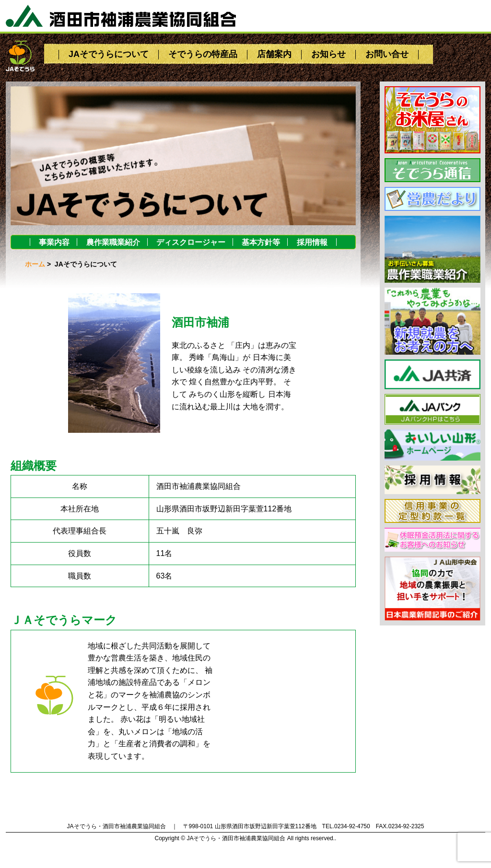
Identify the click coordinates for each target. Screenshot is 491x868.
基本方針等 (261, 242)
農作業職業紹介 (113, 242)
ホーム (35, 264)
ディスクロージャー (191, 242)
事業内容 (54, 242)
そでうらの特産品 (203, 54)
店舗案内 (274, 54)
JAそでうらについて (109, 54)
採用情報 (312, 242)
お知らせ (328, 54)
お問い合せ (387, 54)
